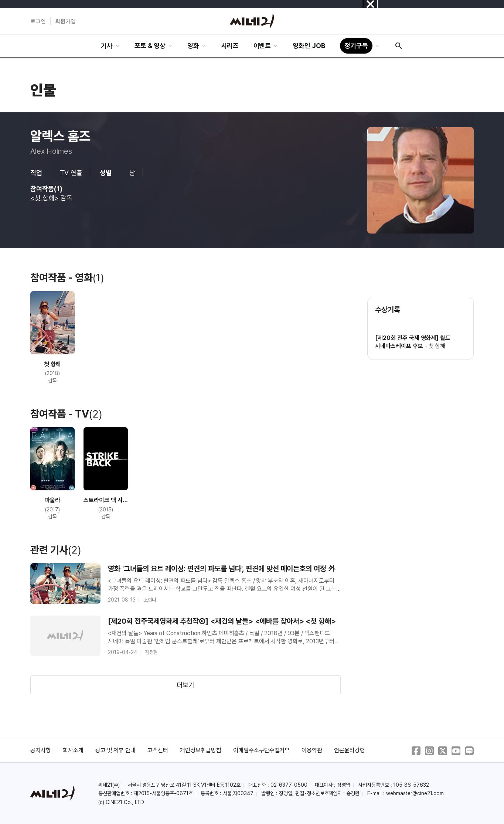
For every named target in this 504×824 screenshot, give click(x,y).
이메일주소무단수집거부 (262, 750)
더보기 (185, 685)
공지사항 (41, 750)
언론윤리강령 (350, 750)
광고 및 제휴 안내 (116, 750)
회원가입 (65, 21)
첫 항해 (437, 346)
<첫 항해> (45, 198)
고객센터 (158, 750)
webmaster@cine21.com (415, 793)
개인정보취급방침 (201, 750)
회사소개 (73, 750)
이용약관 (312, 750)
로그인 (38, 21)
